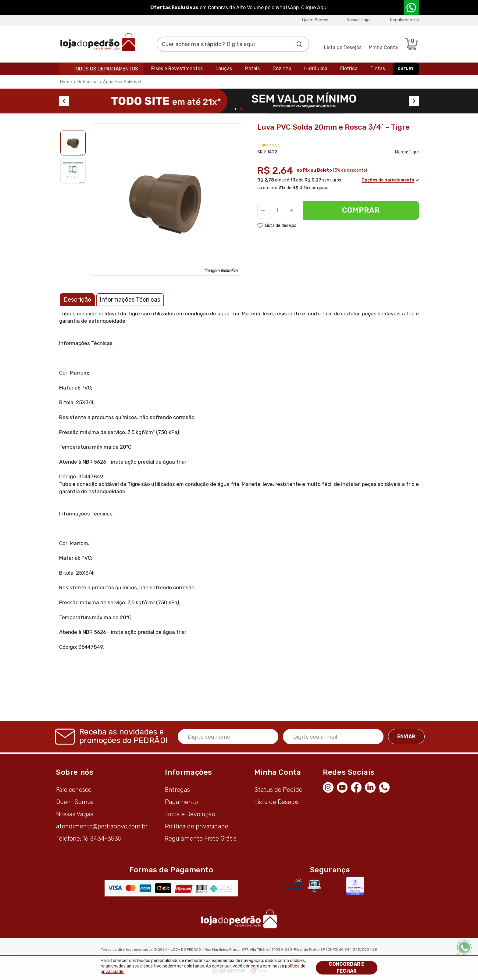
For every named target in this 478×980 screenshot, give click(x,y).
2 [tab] (242, 109)
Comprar (361, 210)
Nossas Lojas (359, 20)
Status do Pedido (278, 790)
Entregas (177, 790)
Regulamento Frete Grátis (201, 838)
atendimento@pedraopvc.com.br (102, 826)
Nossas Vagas (75, 814)
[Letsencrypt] (294, 884)
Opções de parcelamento (390, 180)
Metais (252, 68)
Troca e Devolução (190, 814)
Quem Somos (315, 20)
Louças (224, 68)
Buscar (299, 44)
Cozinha (282, 68)
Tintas (378, 68)
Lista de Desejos (343, 47)
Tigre (414, 152)
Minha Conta (383, 47)
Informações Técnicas (130, 300)
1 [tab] (236, 109)
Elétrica (349, 68)
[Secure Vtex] (314, 886)
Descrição (77, 300)
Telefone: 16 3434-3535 (89, 838)
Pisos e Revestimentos (177, 68)
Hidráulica (316, 68)
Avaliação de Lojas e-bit (336, 886)
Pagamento (181, 802)
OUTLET (406, 69)
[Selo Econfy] (355, 886)
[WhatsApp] (386, 787)
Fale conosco (74, 790)
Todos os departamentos (105, 69)
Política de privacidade (197, 826)
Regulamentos (404, 20)
